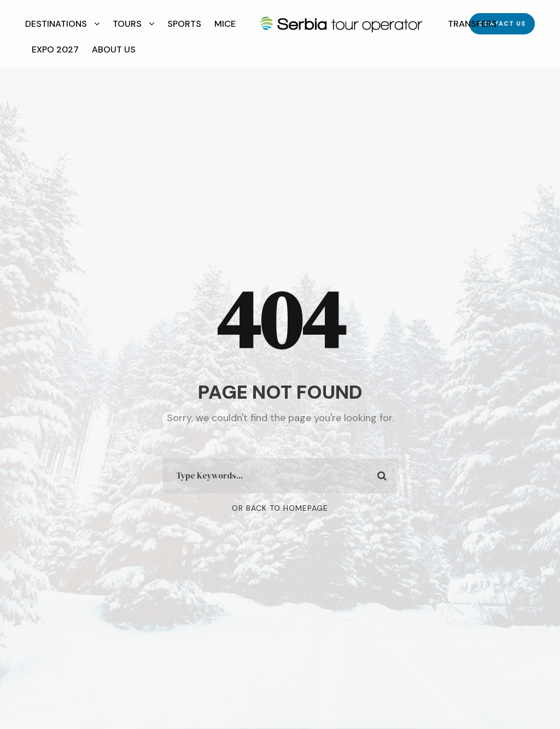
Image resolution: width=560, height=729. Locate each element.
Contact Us (502, 24)
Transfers (472, 24)
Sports (184, 24)
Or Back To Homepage (280, 508)
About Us (114, 49)
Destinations (56, 24)
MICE (225, 24)
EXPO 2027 (55, 49)
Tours (127, 24)
